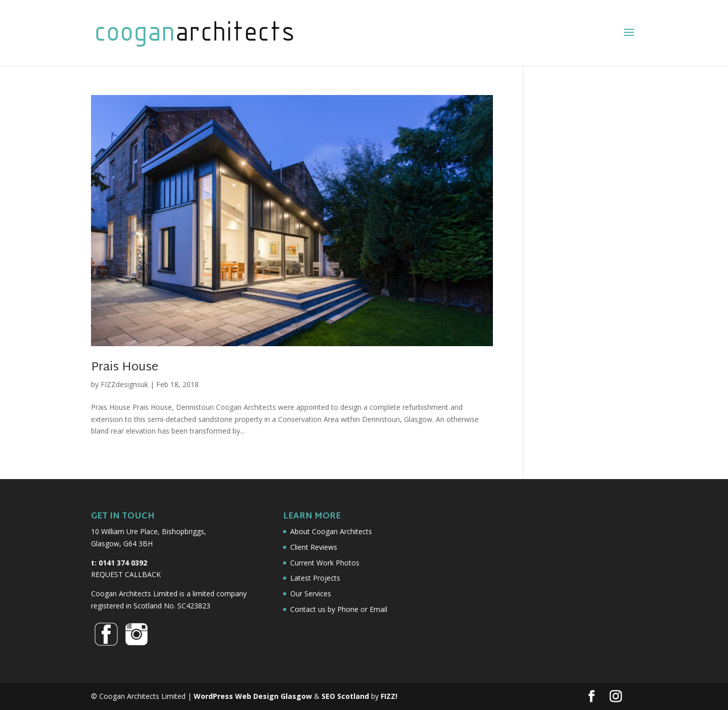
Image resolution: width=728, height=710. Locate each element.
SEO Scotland (345, 696)
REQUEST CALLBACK (126, 574)
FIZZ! (389, 696)
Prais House (125, 367)
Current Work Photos (325, 563)
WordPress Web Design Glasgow (253, 696)
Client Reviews (314, 547)
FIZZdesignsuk (124, 384)
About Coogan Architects (331, 531)
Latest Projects (315, 578)
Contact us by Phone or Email (339, 609)
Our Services (311, 594)
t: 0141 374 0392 (119, 563)
